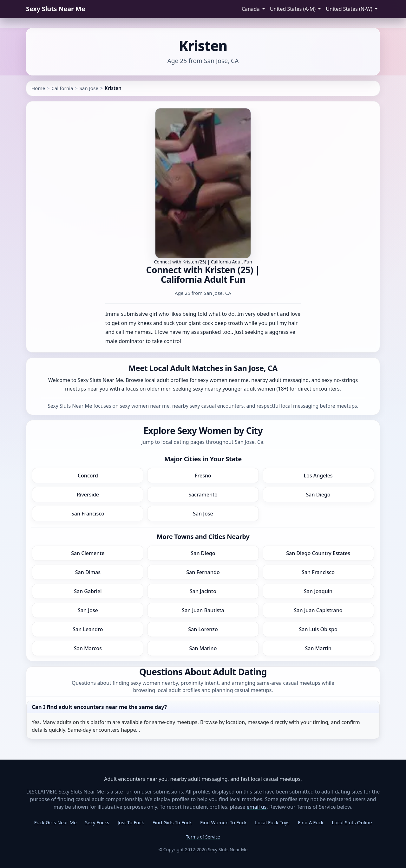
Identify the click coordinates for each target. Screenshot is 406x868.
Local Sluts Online (352, 822)
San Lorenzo (203, 629)
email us (257, 807)
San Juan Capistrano (318, 610)
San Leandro (88, 629)
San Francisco (88, 514)
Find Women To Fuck (223, 822)
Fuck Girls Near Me (55, 822)
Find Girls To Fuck (172, 822)
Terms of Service (203, 837)
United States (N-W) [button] (350, 9)
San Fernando (203, 572)
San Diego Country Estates (318, 553)
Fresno (203, 476)
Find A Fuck (311, 822)
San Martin (318, 648)
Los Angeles (318, 476)
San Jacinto (203, 591)
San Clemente (88, 553)
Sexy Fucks (97, 822)
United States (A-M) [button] (293, 9)
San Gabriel (88, 591)
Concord (88, 476)
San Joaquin (318, 591)
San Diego (318, 495)
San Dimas (88, 572)
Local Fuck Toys (272, 822)
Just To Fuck (131, 822)
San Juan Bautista (203, 610)
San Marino (203, 648)
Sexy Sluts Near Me (56, 9)
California (62, 88)
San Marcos (88, 648)
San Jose (89, 88)
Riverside (88, 495)
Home (38, 88)
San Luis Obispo (318, 629)
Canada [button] (251, 9)
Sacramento (203, 495)
